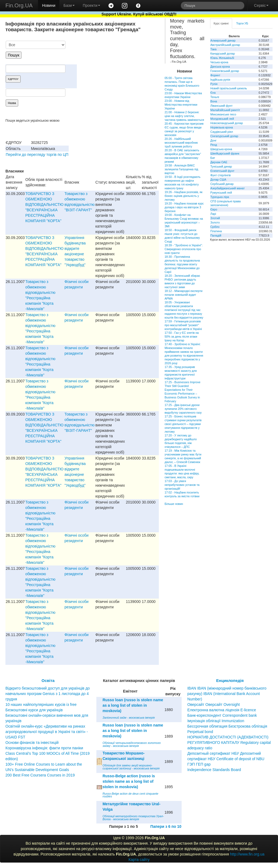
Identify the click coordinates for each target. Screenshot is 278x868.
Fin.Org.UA (19, 5)
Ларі (213, 214)
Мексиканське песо (223, 114)
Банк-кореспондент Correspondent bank (222, 715)
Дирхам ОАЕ (219, 162)
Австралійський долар (225, 45)
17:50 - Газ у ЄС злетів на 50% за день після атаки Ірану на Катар (182, 336)
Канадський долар (223, 54)
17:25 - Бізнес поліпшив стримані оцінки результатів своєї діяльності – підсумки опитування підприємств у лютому (183, 424)
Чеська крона (219, 62)
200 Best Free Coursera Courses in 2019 (40, 775)
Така (214, 49)
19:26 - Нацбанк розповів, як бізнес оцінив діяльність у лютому (184, 196)
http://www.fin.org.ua (247, 854)
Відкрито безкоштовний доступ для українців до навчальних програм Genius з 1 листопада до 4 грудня (48, 694)
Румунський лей (221, 193)
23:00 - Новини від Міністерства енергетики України (181, 105)
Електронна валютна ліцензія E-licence (222, 710)
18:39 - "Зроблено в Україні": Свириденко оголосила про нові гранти (184, 249)
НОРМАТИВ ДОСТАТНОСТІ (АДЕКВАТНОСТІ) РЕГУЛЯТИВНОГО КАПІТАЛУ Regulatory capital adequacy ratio (229, 743)
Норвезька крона (222, 127)
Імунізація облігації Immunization (216, 721)
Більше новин (174, 504)
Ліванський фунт (222, 106)
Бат (213, 158)
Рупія (214, 84)
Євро (214, 209)
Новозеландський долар (227, 123)
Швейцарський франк (225, 153)
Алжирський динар (223, 40)
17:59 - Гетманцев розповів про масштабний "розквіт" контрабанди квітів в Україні (183, 325)
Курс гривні (221, 23)
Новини (49, 5)
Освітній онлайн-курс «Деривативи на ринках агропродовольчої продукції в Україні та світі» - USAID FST (47, 732)
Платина (216, 231)
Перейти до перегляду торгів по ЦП (37, 155)
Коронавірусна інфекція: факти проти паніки (44, 748)
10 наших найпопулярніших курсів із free (41, 705)
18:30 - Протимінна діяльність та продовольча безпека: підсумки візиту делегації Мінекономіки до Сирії (182, 264)
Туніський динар (221, 166)
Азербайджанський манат (228, 188)
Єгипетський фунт (222, 171)
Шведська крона (221, 149)
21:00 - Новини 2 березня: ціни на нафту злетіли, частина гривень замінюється (184, 116)
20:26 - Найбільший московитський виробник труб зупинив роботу (181, 143)
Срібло (215, 227)
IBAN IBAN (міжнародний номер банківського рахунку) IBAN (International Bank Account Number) (227, 694)
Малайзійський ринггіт (225, 110)
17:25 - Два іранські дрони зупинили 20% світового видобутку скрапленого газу (183, 409)
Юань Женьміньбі (222, 58)
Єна (213, 93)
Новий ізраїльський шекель (229, 88)
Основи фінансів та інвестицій (32, 743)
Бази (69, 5)
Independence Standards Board (214, 770)
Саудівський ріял (222, 132)
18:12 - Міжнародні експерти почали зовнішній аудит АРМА (184, 295)
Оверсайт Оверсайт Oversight (214, 705)
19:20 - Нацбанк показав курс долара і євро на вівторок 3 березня (184, 207)
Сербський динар (222, 184)
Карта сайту (139, 860)
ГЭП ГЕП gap (199, 764)
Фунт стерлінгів (221, 175)
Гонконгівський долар (225, 71)
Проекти (91, 5)
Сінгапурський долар (224, 136)
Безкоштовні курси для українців (34, 710)
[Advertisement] (118, 69)
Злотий (215, 218)
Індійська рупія (220, 80)
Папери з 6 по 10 (166, 826)
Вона (214, 101)
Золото (215, 222)
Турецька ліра (220, 197)
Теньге (215, 97)
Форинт (215, 75)
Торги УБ (242, 23)
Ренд (214, 145)
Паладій (216, 235)
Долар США (218, 180)
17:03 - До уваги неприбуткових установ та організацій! (182, 485)
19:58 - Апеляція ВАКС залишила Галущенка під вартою (181, 169)
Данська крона (220, 67)
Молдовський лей (222, 119)
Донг (214, 140)
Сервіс (261, 5)
